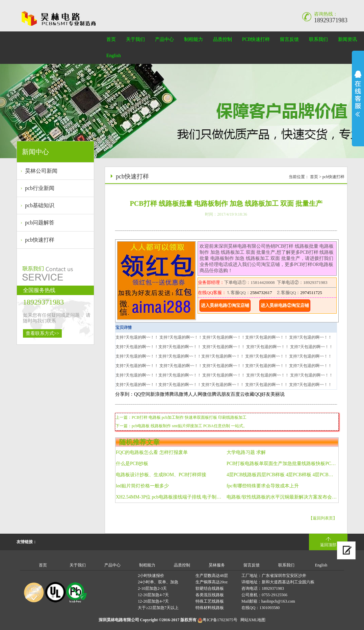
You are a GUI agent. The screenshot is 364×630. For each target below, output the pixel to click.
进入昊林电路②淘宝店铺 (285, 305)
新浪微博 (160, 394)
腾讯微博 (179, 394)
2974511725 (311, 293)
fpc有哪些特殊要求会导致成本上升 (263, 486)
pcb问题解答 (40, 223)
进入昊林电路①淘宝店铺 (225, 305)
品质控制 (223, 39)
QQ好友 (262, 394)
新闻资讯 (347, 39)
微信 (207, 394)
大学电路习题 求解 (246, 452)
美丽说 (278, 394)
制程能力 (193, 39)
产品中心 (164, 39)
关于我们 (135, 39)
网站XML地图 (253, 620)
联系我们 (318, 39)
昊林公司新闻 (41, 171)
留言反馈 (289, 39)
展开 (358, 94)
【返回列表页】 (323, 518)
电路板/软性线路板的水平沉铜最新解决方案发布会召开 (282, 497)
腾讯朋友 (221, 394)
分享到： (125, 394)
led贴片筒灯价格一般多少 (142, 486)
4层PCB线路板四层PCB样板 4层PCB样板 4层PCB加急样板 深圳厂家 (282, 475)
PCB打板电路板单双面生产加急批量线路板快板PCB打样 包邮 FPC (282, 464)
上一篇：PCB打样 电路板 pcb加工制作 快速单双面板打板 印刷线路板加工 (181, 417)
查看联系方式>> (43, 333)
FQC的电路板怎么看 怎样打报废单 (152, 452)
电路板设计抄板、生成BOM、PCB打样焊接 (161, 475)
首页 (111, 39)
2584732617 (261, 293)
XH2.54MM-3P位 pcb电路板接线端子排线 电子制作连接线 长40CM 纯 (171, 497)
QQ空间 (142, 394)
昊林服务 (217, 565)
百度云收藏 (242, 394)
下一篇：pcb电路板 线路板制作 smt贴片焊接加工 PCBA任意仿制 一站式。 (181, 426)
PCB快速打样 (256, 39)
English (114, 56)
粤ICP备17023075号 (220, 620)
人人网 (195, 394)
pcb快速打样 (40, 240)
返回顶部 (328, 545)
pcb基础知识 (40, 205)
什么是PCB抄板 (132, 464)
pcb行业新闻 (40, 188)
